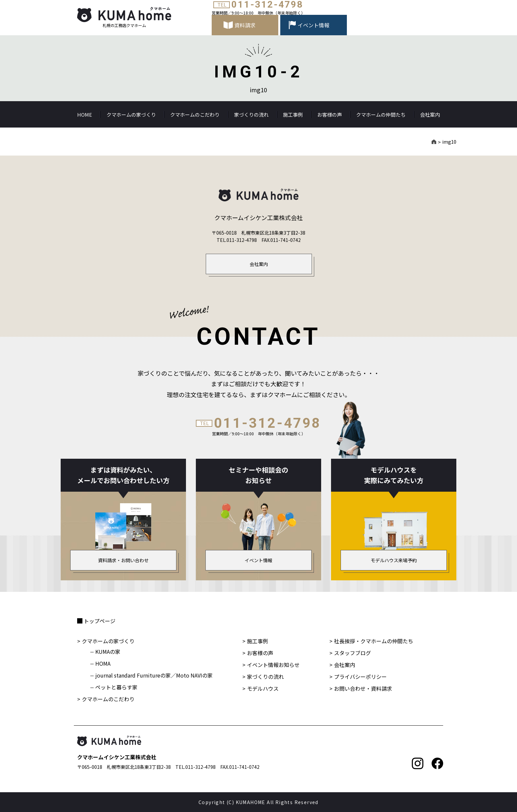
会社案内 (430, 115)
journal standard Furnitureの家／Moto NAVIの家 (154, 675)
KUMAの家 (108, 652)
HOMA (103, 663)
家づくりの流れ (251, 115)
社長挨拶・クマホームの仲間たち (374, 641)
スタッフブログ (352, 653)
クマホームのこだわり (195, 115)
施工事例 (293, 115)
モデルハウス (263, 688)
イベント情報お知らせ (273, 665)
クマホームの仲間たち (381, 115)
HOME (85, 115)
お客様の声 (330, 115)
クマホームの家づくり (131, 115)
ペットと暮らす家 (116, 687)
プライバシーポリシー (360, 677)
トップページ (100, 621)
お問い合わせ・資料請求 (363, 688)
